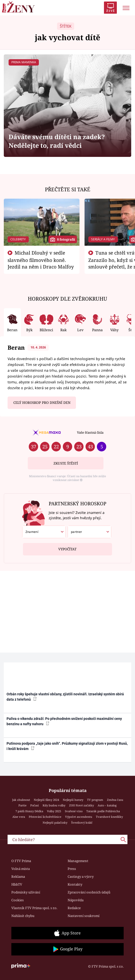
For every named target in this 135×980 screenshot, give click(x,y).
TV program (95, 800)
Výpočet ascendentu (79, 817)
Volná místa (21, 869)
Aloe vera (19, 817)
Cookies (18, 900)
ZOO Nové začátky (82, 805)
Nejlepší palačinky (55, 822)
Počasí (35, 805)
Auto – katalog (107, 805)
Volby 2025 (54, 811)
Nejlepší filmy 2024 (46, 800)
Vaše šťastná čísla (90, 432)
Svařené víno (74, 811)
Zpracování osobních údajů (89, 892)
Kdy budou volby (54, 805)
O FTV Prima (21, 861)
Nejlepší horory (73, 800)
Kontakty (75, 884)
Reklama (18, 877)
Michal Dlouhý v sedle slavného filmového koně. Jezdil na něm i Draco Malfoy (41, 260)
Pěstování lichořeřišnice (45, 817)
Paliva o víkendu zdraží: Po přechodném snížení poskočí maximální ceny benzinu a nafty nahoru (64, 721)
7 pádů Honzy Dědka (29, 811)
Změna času (115, 800)
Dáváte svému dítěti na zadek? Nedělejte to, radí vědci (57, 141)
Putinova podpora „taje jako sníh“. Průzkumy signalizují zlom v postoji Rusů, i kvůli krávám (67, 746)
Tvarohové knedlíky (109, 817)
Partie (22, 805)
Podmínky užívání (26, 892)
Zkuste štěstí (66, 463)
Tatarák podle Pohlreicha (103, 811)
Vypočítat (67, 547)
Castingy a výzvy (81, 877)
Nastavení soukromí (84, 916)
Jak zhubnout (21, 800)
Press (72, 869)
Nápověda (76, 900)
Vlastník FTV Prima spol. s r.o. (34, 908)
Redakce (74, 908)
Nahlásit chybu (23, 916)
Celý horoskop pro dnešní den (42, 403)
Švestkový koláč (82, 822)
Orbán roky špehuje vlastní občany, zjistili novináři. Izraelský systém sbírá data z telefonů (65, 697)
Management (78, 861)
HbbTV (17, 884)
